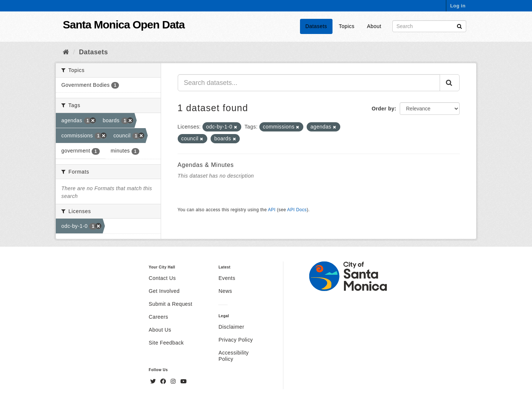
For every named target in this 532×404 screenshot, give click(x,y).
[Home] (66, 52)
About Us (160, 330)
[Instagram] (174, 381)
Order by (383, 109)
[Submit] (459, 26)
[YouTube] (183, 381)
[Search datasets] (429, 26)
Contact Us (162, 278)
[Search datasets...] (309, 83)
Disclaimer (231, 327)
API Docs (297, 210)
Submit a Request (171, 304)
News (225, 291)
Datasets (316, 26)
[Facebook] (164, 381)
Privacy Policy (236, 340)
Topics (347, 26)
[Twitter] (154, 381)
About (374, 26)
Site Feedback (166, 343)
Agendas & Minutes (206, 165)
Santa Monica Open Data (124, 25)
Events (227, 278)
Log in (458, 6)
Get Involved (164, 291)
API (272, 210)
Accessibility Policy (233, 356)
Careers (159, 317)
